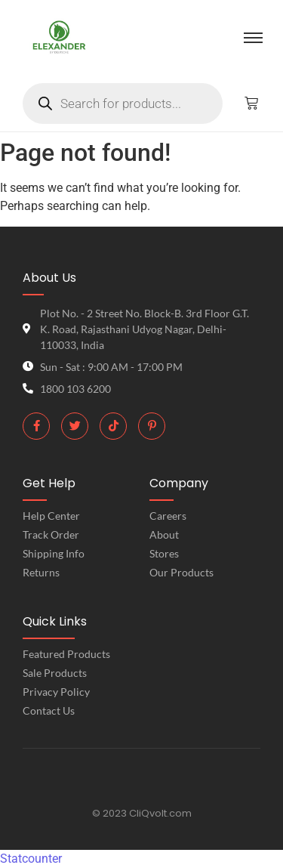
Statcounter (31, 859)
